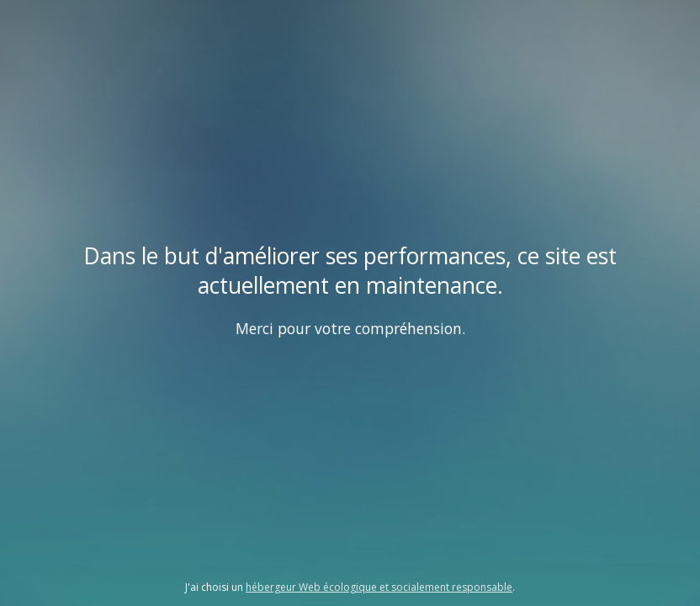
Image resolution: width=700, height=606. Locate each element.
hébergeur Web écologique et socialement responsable (379, 587)
